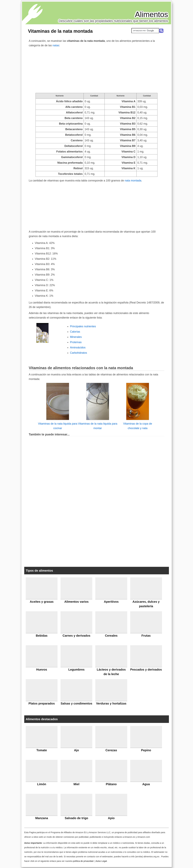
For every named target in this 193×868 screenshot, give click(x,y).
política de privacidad (83, 861)
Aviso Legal (101, 861)
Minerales (76, 337)
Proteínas (76, 342)
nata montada (133, 181)
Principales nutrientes (83, 326)
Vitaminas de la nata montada (60, 31)
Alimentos (151, 14)
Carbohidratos (79, 353)
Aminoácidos (78, 348)
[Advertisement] (96, 70)
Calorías (75, 332)
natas (56, 45)
